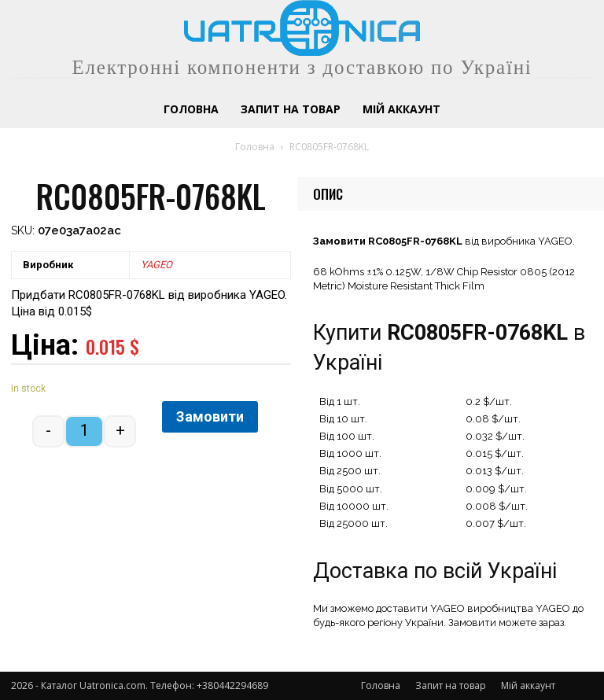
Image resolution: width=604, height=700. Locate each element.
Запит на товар (451, 685)
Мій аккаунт (528, 685)
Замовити (210, 416)
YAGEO (157, 265)
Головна (255, 147)
